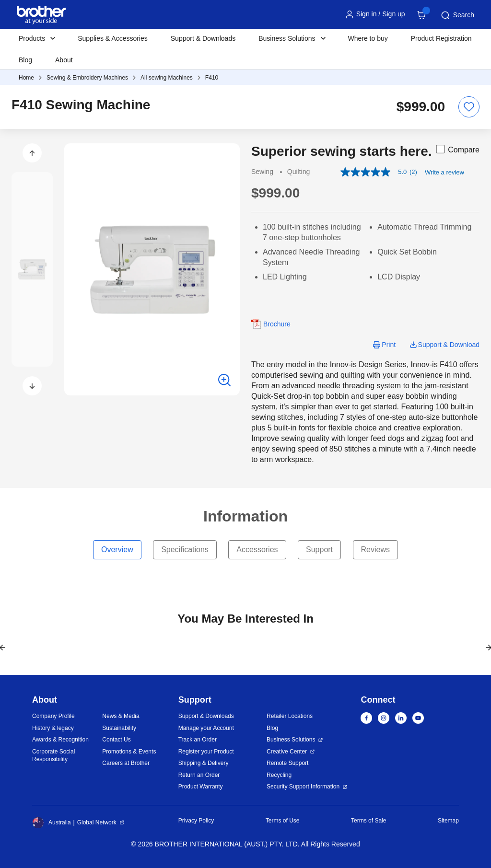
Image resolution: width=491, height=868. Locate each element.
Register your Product (206, 752)
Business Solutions (291, 740)
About (64, 60)
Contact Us (116, 740)
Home (26, 78)
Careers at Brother (126, 763)
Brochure (277, 324)
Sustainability (119, 728)
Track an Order (198, 740)
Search (457, 15)
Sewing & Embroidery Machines (87, 78)
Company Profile (53, 716)
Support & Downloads (203, 38)
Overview (117, 550)
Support (319, 550)
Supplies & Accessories (113, 38)
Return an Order (199, 775)
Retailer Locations (290, 716)
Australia (52, 822)
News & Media (121, 716)
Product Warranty (201, 787)
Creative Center (287, 752)
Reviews (375, 550)
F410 (212, 78)
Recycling (279, 775)
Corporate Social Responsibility (53, 756)
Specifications (185, 550)
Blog (25, 60)
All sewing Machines (167, 78)
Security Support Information (303, 787)
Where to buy (368, 38)
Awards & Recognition (60, 740)
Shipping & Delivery (204, 763)
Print (389, 345)
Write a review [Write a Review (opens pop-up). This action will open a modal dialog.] (444, 172)
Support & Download (449, 345)
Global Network (97, 822)
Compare (457, 149)
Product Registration (441, 38)
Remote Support (287, 763)
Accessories (257, 550)
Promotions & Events (129, 752)
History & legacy (53, 728)
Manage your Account (206, 728)
